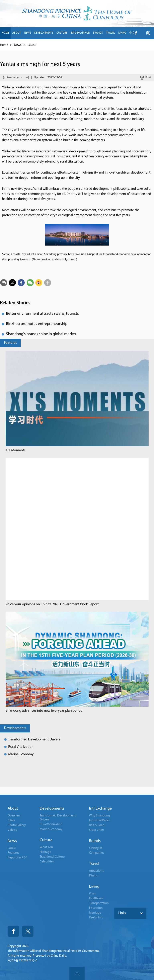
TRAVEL (111, 33)
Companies (97, 853)
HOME (5, 33)
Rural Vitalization (21, 747)
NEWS (28, 33)
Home (4, 45)
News (18, 45)
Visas (92, 894)
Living (94, 887)
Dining (94, 876)
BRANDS (98, 33)
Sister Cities (97, 830)
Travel (94, 864)
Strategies (96, 848)
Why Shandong (99, 816)
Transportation (99, 903)
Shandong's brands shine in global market (41, 334)
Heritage (45, 852)
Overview (14, 816)
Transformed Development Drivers (34, 740)
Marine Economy (21, 754)
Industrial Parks (99, 820)
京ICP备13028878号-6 (22, 961)
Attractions (96, 871)
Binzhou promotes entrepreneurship (37, 324)
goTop (77, 974)
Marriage (95, 913)
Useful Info (96, 918)
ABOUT (17, 33)
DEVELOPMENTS (44, 33)
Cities (11, 820)
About (13, 809)
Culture (46, 840)
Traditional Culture (52, 857)
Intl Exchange (100, 809)
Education (96, 908)
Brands (95, 841)
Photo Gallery (17, 825)
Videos (12, 830)
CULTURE (62, 33)
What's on (46, 847)
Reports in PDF (17, 858)
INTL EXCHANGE (80, 33)
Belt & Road (97, 825)
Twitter (28, 931)
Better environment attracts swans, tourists (42, 314)
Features (10, 343)
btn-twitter (148, 33)
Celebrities (47, 862)
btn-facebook (136, 33)
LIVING (122, 33)
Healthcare (96, 898)
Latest (31, 45)
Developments (15, 728)
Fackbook (13, 931)
